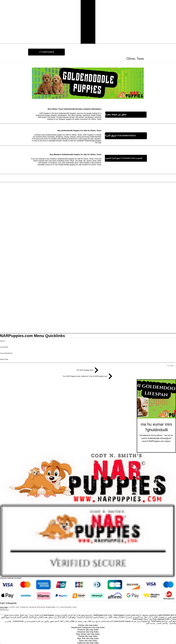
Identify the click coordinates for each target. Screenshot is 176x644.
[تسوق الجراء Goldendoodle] (126, 136)
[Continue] (46, 52)
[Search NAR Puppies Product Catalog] (90, 43)
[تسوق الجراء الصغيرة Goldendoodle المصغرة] (126, 158)
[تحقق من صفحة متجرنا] (126, 115)
